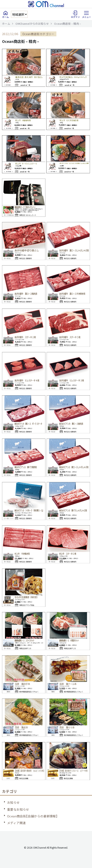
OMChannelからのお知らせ (32, 24)
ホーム (6, 24)
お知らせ (13, 802)
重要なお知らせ (18, 809)
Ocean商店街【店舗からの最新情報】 (32, 816)
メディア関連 (16, 823)
